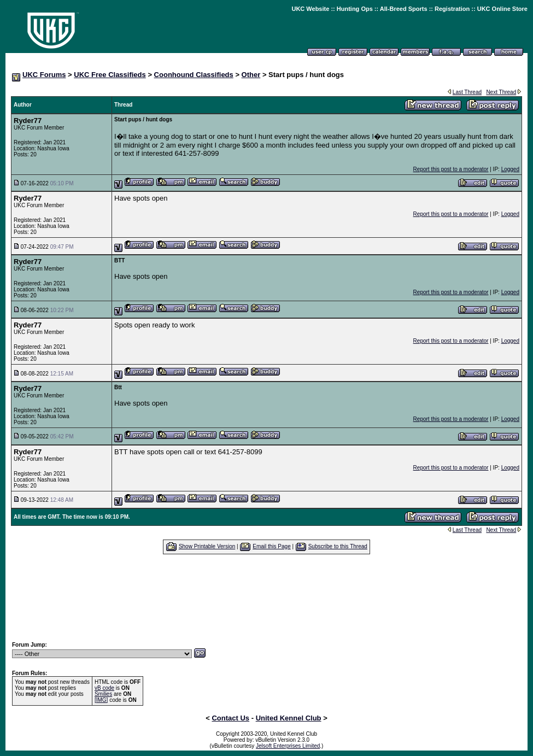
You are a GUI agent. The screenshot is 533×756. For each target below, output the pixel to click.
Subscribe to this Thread (338, 546)
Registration (452, 9)
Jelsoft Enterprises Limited (288, 746)
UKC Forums (44, 75)
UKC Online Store (502, 9)
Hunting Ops (355, 9)
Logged (510, 169)
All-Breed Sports (404, 9)
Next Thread (501, 92)
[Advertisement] (267, 597)
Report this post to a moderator (451, 169)
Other (251, 75)
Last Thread (467, 92)
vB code (104, 688)
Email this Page (271, 546)
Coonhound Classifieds (194, 75)
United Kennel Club (289, 718)
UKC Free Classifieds (110, 75)
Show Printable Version (207, 546)
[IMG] (101, 700)
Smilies (103, 694)
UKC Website (310, 9)
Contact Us (230, 718)
